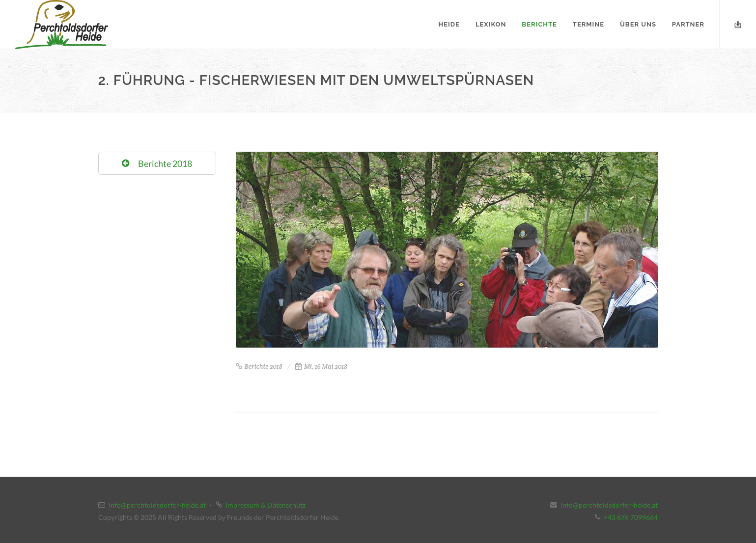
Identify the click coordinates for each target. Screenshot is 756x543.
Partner (688, 24)
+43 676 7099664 (631, 517)
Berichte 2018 (259, 367)
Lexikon (491, 24)
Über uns (638, 24)
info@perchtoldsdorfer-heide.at (157, 505)
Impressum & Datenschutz (266, 505)
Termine (588, 24)
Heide (449, 24)
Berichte (539, 24)
